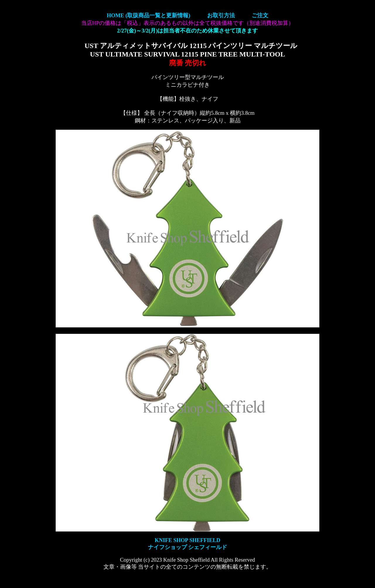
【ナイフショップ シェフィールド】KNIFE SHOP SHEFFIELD (187, 23)
